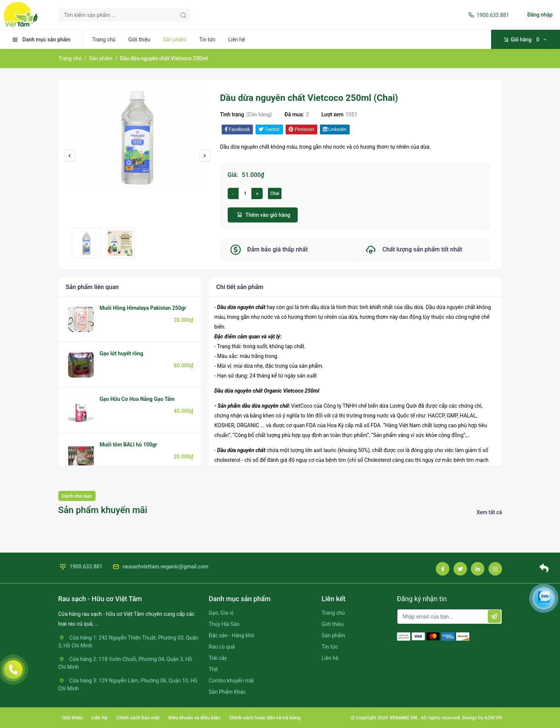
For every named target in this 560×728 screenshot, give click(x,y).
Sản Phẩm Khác (227, 692)
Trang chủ (104, 40)
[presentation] (70, 155)
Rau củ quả (222, 647)
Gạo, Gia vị (221, 613)
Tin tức (207, 40)
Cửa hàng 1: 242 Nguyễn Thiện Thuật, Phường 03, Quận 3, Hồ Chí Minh (128, 642)
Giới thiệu (139, 40)
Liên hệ (237, 40)
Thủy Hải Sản (224, 624)
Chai (275, 193)
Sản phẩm (175, 40)
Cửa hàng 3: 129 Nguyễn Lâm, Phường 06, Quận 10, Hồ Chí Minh (128, 685)
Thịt (213, 669)
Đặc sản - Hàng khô (232, 635)
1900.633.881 (488, 15)
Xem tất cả (489, 512)
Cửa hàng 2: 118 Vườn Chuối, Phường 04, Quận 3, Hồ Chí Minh (125, 663)
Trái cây (218, 658)
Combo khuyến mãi (231, 681)
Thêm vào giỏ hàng (263, 215)
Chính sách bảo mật (138, 718)
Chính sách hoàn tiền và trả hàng (265, 718)
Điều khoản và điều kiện (195, 718)
